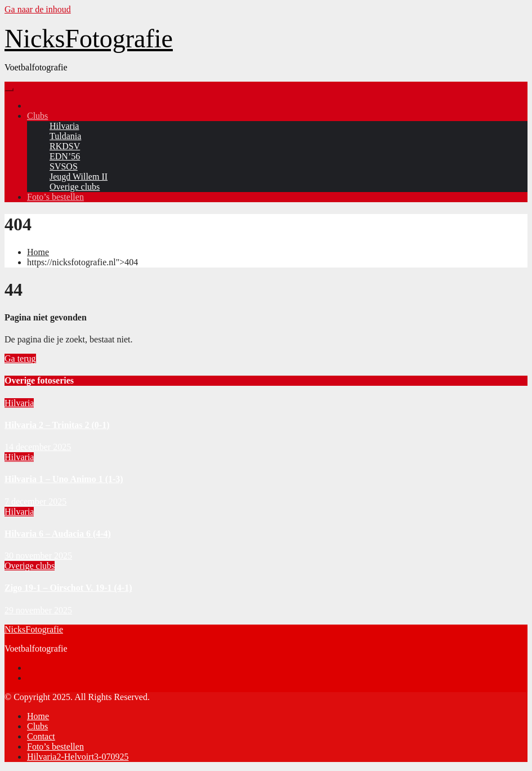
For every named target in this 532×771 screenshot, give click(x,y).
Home (38, 252)
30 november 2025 (38, 556)
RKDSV (65, 146)
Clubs (37, 116)
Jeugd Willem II (79, 177)
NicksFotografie (89, 39)
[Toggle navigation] (9, 90)
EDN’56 (65, 156)
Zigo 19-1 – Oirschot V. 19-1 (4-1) (68, 588)
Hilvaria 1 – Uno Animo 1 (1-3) (64, 479)
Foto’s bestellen (55, 197)
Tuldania (65, 136)
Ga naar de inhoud (38, 9)
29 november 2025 (38, 610)
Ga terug (20, 358)
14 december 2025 (38, 447)
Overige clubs (75, 187)
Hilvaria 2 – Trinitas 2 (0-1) (57, 425)
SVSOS (64, 166)
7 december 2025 (35, 502)
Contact (41, 736)
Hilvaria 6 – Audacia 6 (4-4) (58, 534)
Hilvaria (64, 126)
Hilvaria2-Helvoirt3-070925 (78, 757)
